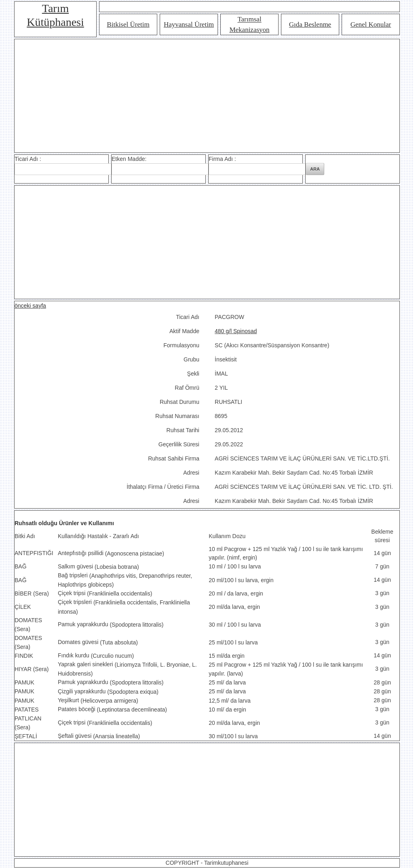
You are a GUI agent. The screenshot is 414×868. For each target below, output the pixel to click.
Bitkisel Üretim (128, 24)
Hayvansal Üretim (189, 24)
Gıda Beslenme (310, 24)
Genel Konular (371, 24)
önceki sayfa (30, 306)
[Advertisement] (207, 96)
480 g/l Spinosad (236, 331)
